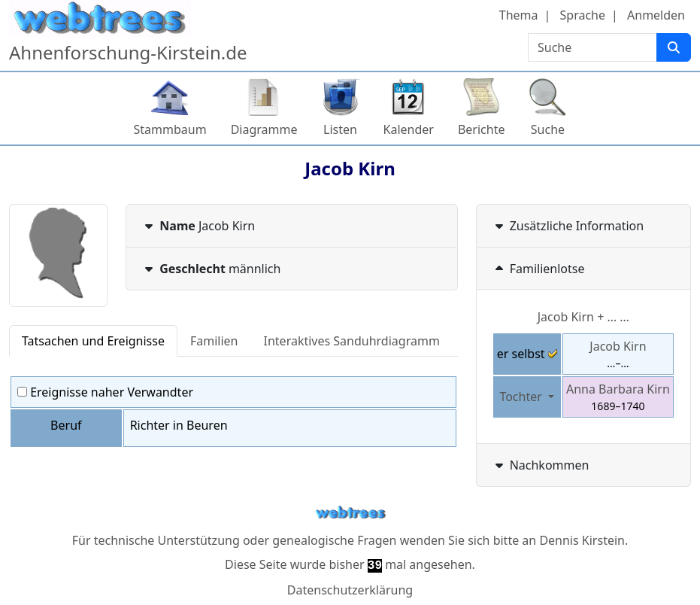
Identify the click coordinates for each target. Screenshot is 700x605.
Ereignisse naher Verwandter (105, 392)
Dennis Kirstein (582, 540)
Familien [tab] (214, 341)
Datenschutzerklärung (350, 590)
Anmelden (656, 15)
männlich (211, 269)
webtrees (350, 513)
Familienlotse (538, 269)
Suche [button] (548, 129)
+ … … (583, 317)
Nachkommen (541, 465)
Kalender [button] (409, 129)
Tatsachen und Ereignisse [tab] (93, 341)
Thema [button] (519, 15)
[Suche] (674, 47)
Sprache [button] (583, 15)
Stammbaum (170, 129)
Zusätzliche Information (568, 226)
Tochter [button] (522, 397)
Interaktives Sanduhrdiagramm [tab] (352, 341)
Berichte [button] (482, 129)
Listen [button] (340, 129)
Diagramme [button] (264, 129)
